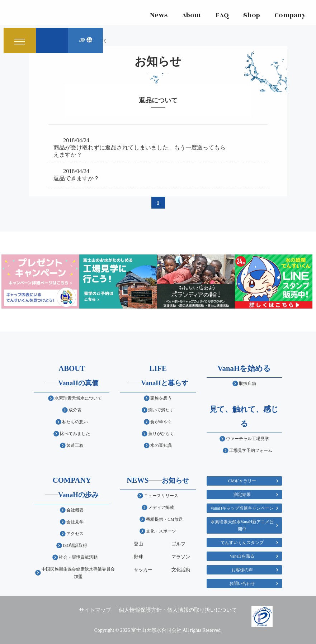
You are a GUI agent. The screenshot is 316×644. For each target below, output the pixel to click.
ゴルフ (178, 544)
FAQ (221, 16)
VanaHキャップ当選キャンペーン (242, 508)
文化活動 (181, 570)
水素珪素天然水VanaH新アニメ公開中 (242, 525)
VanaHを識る (242, 556)
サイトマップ (95, 610)
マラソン (181, 557)
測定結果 (242, 495)
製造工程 (75, 445)
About (191, 16)
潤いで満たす (161, 410)
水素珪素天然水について (78, 398)
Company (289, 16)
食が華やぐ (161, 422)
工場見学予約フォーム (251, 450)
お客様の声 (242, 570)
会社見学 (75, 522)
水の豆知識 (161, 445)
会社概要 (75, 510)
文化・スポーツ (161, 531)
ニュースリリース (161, 496)
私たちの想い (75, 422)
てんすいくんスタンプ (242, 543)
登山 (138, 544)
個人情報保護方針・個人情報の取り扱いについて (178, 610)
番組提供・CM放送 (164, 519)
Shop (251, 16)
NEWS (158, 480)
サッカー (143, 570)
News (158, 16)
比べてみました (75, 434)
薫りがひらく (161, 434)
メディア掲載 (161, 507)
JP (86, 41)
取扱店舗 (247, 383)
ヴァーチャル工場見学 (247, 439)
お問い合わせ (242, 583)
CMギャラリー (242, 481)
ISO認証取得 (75, 545)
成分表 (75, 410)
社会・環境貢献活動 (78, 557)
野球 (138, 557)
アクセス (75, 534)
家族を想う (161, 398)
